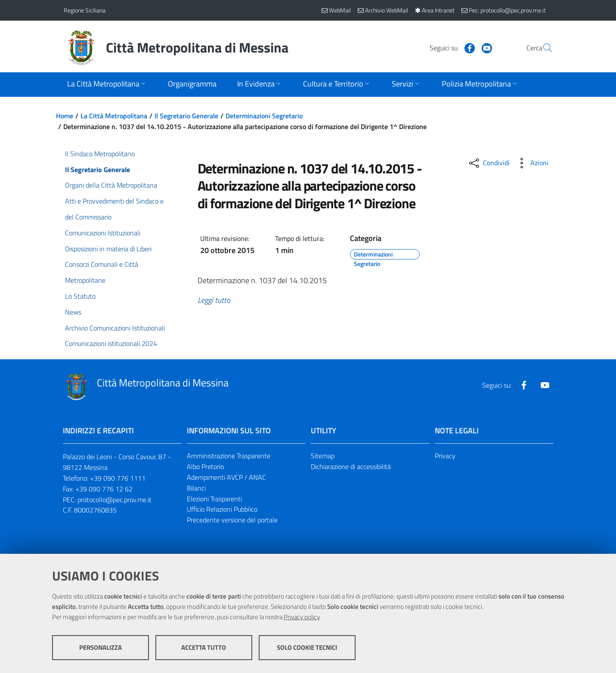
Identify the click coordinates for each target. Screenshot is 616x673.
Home (65, 116)
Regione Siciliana (85, 10)
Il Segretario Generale (186, 116)
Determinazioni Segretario (264, 116)
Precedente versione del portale (232, 520)
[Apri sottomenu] (107, 85)
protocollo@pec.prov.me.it (115, 500)
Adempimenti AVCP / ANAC (226, 477)
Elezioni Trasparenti (214, 499)
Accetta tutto (204, 647)
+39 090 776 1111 (118, 478)
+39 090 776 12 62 (104, 489)
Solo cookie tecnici (307, 647)
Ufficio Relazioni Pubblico (222, 509)
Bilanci (196, 488)
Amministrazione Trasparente (229, 456)
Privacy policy (302, 617)
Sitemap (323, 456)
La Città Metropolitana (114, 116)
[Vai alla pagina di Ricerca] (542, 48)
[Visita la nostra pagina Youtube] (466, 47)
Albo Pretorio (205, 466)
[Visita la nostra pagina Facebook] (449, 47)
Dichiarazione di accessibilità (351, 466)
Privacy (445, 456)
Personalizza (101, 647)
